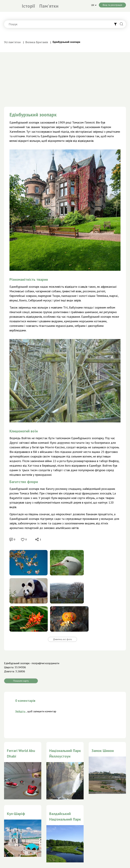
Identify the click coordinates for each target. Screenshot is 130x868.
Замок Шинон (103, 751)
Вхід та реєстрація (112, 5)
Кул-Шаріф (16, 814)
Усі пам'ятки (12, 42)
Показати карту (21, 681)
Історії (28, 6)
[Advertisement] (65, 78)
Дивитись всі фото (62, 639)
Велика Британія (37, 42)
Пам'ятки (49, 6)
